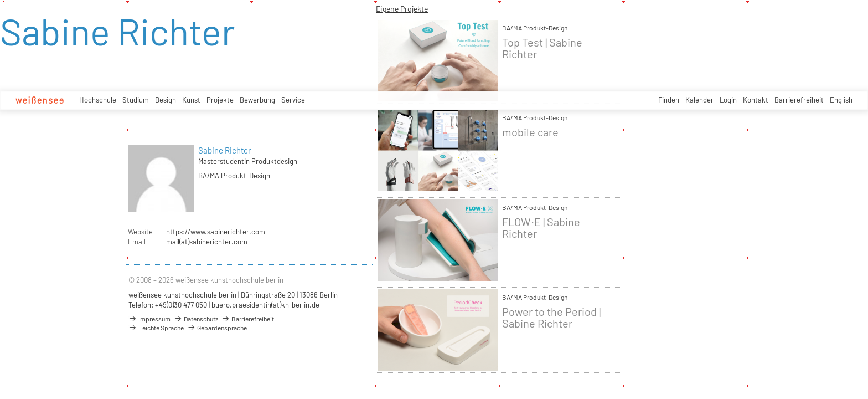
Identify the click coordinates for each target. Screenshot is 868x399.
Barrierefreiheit (799, 100)
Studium (136, 100)
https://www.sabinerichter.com (216, 232)
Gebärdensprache (217, 328)
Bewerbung (257, 100)
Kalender (699, 100)
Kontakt (756, 100)
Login (728, 100)
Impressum (149, 319)
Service (293, 100)
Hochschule (98, 100)
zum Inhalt (0, 0)
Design (166, 100)
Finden (669, 100)
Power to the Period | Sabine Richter (551, 318)
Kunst (191, 100)
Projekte (220, 100)
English (841, 100)
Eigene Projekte (402, 9)
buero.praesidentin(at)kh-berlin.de (265, 305)
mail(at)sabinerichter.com (207, 242)
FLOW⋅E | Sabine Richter (541, 228)
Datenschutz (196, 319)
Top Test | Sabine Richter (542, 48)
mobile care (530, 132)
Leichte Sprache (156, 328)
